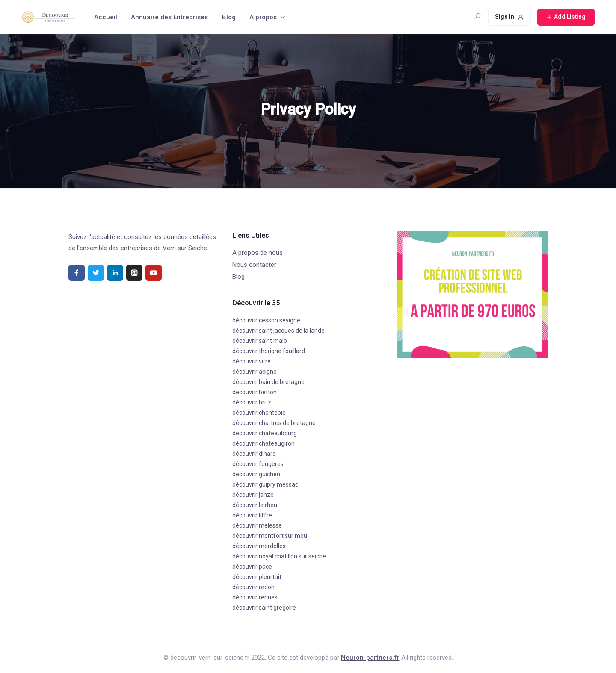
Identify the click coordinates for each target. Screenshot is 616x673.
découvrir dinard (254, 454)
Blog (229, 17)
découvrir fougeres (258, 464)
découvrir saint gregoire (264, 608)
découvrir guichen (256, 474)
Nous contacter (254, 265)
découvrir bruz (252, 402)
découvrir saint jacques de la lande (278, 331)
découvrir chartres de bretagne (274, 423)
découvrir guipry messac (265, 484)
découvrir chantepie (259, 413)
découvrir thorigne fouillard (269, 351)
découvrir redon (253, 587)
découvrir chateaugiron (264, 443)
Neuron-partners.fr (370, 658)
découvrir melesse (257, 525)
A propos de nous (258, 253)
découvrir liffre (252, 515)
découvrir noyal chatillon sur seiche (279, 556)
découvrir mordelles (259, 546)
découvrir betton (255, 392)
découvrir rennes (255, 597)
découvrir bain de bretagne (268, 382)
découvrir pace (252, 567)
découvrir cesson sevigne (266, 320)
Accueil (106, 17)
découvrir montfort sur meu (270, 536)
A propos (263, 17)
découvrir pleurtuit (257, 577)
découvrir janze (253, 495)
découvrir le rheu (255, 505)
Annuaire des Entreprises (169, 17)
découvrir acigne (255, 372)
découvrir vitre (252, 361)
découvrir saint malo (260, 341)
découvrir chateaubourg (265, 433)
